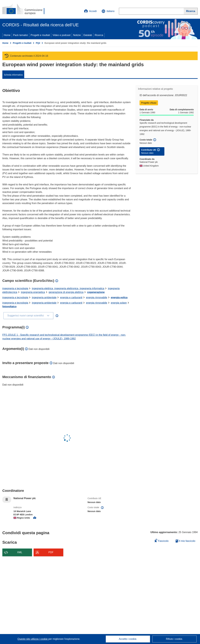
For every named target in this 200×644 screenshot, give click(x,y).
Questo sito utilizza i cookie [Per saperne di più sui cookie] (33, 639)
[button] (108, 11)
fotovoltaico (9, 306)
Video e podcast (61, 35)
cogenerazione (96, 292)
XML (20, 552)
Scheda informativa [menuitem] (13, 75)
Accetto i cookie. (128, 639)
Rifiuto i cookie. (174, 639)
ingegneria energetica (33, 292)
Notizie (77, 35)
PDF (51, 552)
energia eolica (119, 297)
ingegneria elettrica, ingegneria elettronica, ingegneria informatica (68, 288)
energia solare (119, 303)
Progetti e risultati (40, 35)
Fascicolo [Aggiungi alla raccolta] (162, 540)
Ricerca (99, 35)
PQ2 (38, 43)
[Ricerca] (191, 11)
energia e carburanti (71, 297)
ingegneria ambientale (44, 297)
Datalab (88, 35)
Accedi (90, 11)
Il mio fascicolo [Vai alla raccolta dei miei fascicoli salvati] (185, 541)
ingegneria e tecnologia (15, 288)
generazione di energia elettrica (66, 292)
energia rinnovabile (97, 297)
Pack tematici (21, 35)
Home (7, 35)
